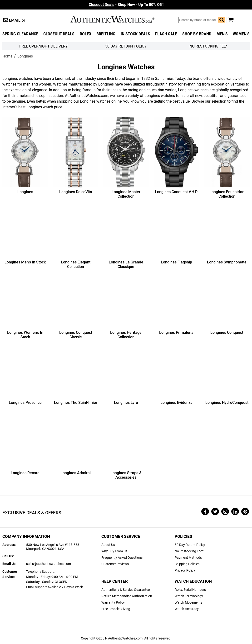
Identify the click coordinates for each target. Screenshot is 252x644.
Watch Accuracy (187, 609)
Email (15, 20)
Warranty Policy (113, 603)
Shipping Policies (187, 564)
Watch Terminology (189, 596)
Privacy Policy (185, 570)
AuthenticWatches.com (117, 19)
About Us (108, 545)
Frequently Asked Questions (122, 558)
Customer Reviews (115, 564)
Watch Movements (188, 603)
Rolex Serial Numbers (190, 590)
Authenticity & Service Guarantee (126, 590)
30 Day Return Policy (190, 545)
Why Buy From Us (114, 551)
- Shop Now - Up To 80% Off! (126, 5)
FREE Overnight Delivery (44, 46)
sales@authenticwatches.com (49, 564)
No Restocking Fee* (208, 46)
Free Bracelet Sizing (116, 609)
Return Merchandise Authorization (127, 596)
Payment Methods (188, 558)
